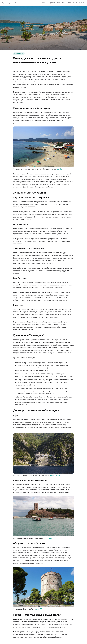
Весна (75, 3)
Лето (58, 3)
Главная (44, 3)
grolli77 (51, 538)
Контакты (82, 3)
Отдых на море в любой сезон (11, 3)
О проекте (52, 3)
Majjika (59, 169)
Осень (64, 3)
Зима (69, 3)
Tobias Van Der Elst (56, 475)
